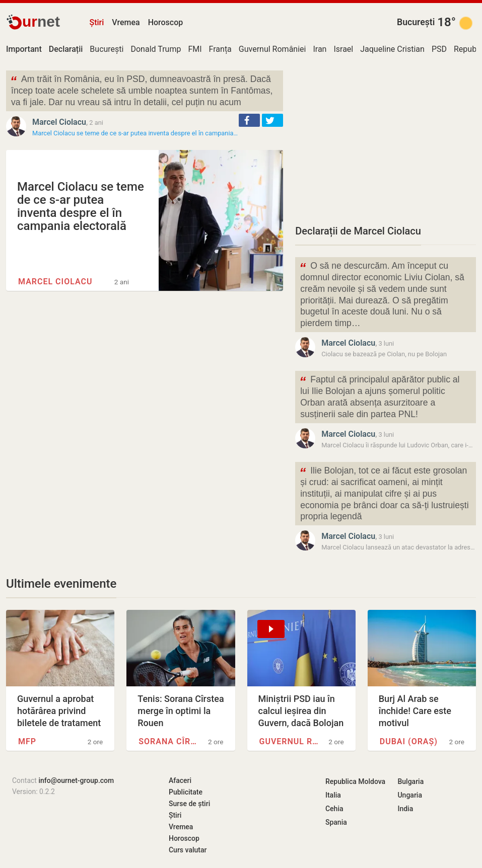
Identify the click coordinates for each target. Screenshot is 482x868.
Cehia (334, 809)
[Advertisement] (386, 141)
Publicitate (186, 792)
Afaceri (180, 780)
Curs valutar (188, 850)
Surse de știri (189, 804)
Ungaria (410, 795)
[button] (249, 120)
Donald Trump (156, 49)
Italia (333, 795)
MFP (27, 741)
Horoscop (166, 22)
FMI (195, 49)
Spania (336, 822)
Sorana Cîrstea (168, 741)
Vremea (126, 22)
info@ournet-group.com (76, 780)
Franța (220, 49)
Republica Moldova (355, 781)
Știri (96, 22)
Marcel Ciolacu (59, 122)
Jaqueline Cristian (392, 49)
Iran (320, 49)
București (416, 22)
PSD (439, 49)
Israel (343, 49)
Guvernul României (272, 49)
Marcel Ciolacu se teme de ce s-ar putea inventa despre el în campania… (135, 133)
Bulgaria (410, 781)
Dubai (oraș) (409, 741)
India (405, 809)
